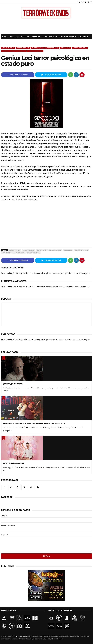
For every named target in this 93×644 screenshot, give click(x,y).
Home (5, 37)
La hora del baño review (14, 463)
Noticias (14, 37)
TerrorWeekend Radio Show (74, 37)
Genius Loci (66, 48)
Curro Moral (37, 48)
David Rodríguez (52, 48)
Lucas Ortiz (21, 51)
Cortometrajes (23, 48)
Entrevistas (51, 37)
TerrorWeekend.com (19, 636)
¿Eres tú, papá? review (13, 384)
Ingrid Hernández (80, 48)
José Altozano (8, 51)
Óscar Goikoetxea (35, 51)
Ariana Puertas (8, 48)
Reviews (25, 37)
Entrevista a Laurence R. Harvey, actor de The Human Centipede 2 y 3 (34, 423)
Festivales (37, 37)
